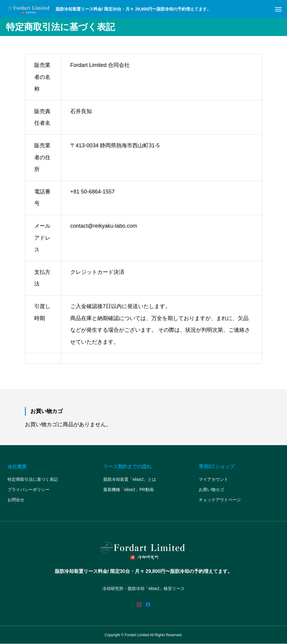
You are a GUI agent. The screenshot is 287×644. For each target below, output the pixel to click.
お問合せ (16, 500)
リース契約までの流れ (127, 467)
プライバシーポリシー (29, 490)
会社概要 (17, 467)
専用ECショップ (216, 467)
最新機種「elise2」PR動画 (128, 490)
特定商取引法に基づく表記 (33, 479)
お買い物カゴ (211, 490)
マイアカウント (213, 479)
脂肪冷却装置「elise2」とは (130, 479)
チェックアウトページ (220, 500)
